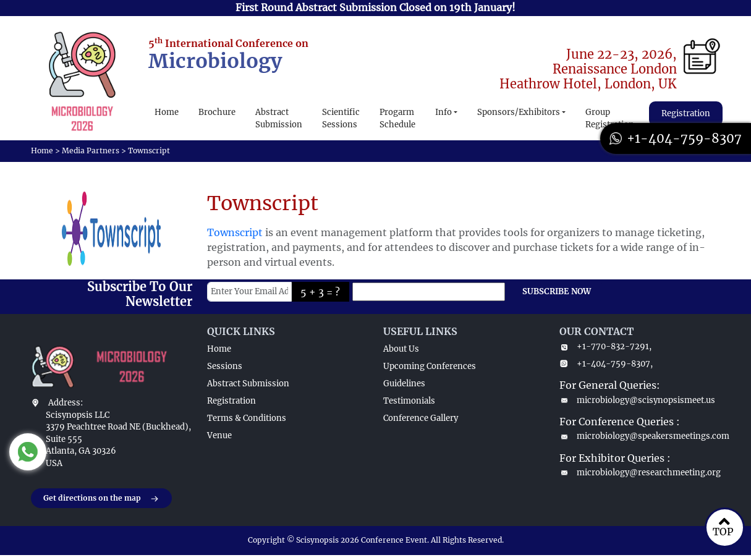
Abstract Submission (279, 118)
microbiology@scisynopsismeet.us (637, 400)
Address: (66, 403)
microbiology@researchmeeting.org (640, 473)
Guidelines (404, 384)
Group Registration (610, 118)
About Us (401, 349)
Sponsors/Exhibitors (519, 112)
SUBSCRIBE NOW (557, 291)
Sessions (225, 366)
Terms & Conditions (247, 418)
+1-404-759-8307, (606, 364)
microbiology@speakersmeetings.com (640, 436)
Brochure (217, 112)
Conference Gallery (421, 418)
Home (167, 112)
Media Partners (91, 151)
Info (443, 112)
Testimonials (409, 401)
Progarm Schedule (397, 118)
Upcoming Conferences (430, 366)
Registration (686, 113)
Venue (219, 435)
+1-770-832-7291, (605, 346)
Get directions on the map (101, 499)
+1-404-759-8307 (676, 138)
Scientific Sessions (341, 118)
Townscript (235, 232)
